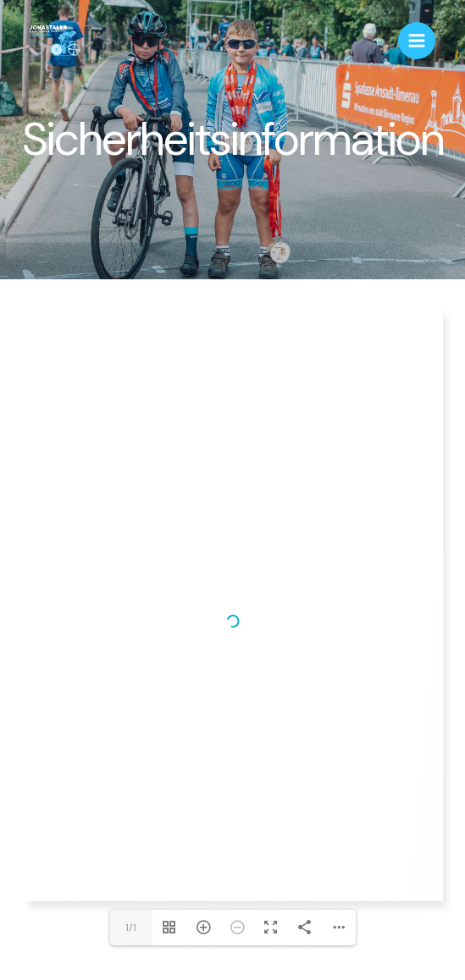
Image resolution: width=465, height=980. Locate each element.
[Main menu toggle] (417, 41)
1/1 (131, 928)
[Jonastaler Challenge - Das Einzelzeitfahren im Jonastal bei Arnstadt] (55, 41)
